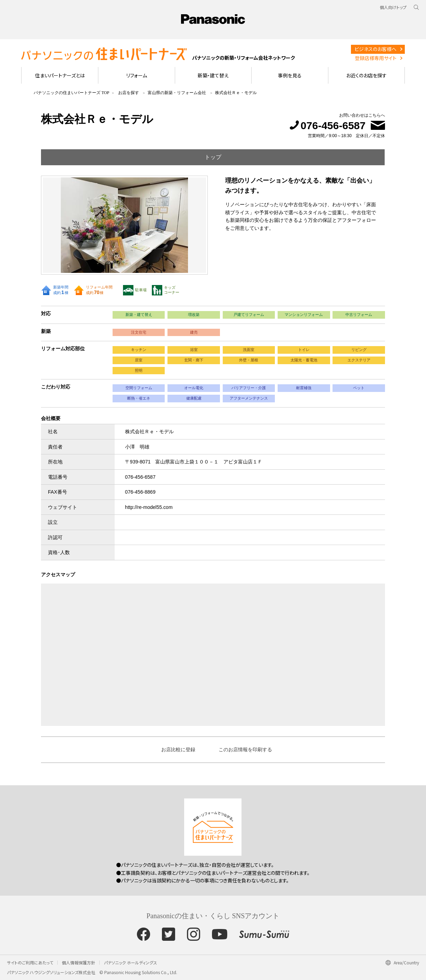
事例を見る (290, 75)
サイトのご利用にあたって (30, 962)
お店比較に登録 (178, 749)
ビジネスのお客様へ (375, 49)
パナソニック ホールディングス (130, 962)
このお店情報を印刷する (245, 749)
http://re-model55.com (149, 507)
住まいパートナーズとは (60, 75)
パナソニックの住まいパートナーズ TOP (71, 93)
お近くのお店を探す (366, 75)
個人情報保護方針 (79, 962)
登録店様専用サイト (376, 58)
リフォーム (137, 75)
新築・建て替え (213, 75)
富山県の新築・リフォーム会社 (177, 93)
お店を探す (129, 93)
